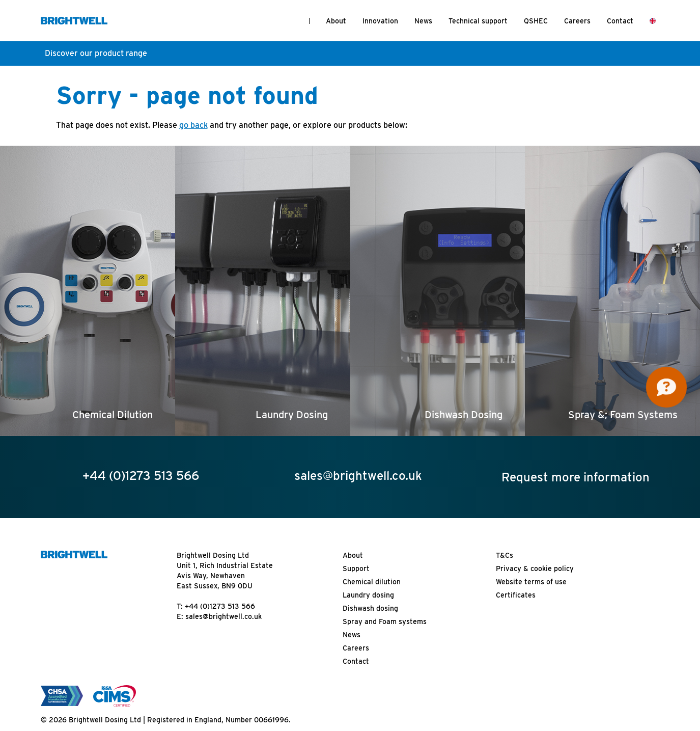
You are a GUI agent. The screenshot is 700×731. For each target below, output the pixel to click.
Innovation (380, 21)
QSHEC (536, 21)
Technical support (478, 21)
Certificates (516, 595)
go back (193, 125)
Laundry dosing (368, 595)
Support (356, 568)
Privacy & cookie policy (535, 568)
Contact (620, 21)
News (423, 21)
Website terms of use (531, 582)
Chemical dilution (372, 582)
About (336, 21)
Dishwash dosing (370, 608)
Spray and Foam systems (385, 621)
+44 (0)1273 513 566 (220, 606)
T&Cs (505, 555)
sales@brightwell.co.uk (223, 616)
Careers (577, 21)
